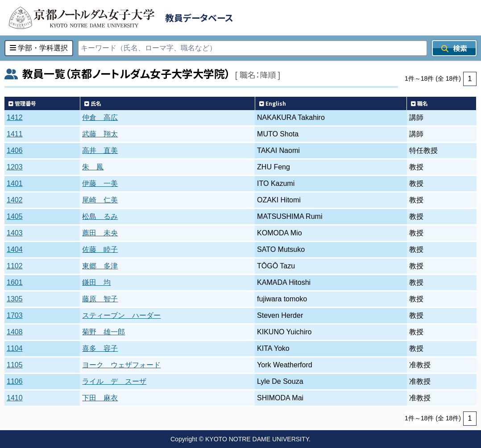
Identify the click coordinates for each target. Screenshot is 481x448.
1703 (15, 315)
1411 (15, 134)
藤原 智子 (100, 299)
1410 (15, 398)
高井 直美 (100, 150)
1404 (15, 249)
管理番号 (22, 103)
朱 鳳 (93, 167)
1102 (15, 266)
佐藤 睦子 (100, 249)
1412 (15, 117)
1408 (15, 332)
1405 (15, 216)
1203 (15, 167)
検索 (454, 48)
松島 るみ (100, 216)
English (273, 103)
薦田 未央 (100, 233)
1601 (15, 282)
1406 (15, 150)
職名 (419, 103)
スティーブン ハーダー (121, 315)
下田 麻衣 (100, 398)
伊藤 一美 (100, 183)
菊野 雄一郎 (104, 332)
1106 (15, 381)
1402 (15, 200)
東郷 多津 (100, 266)
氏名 (93, 103)
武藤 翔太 (100, 134)
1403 (15, 233)
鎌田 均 (96, 282)
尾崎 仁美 (100, 200)
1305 (15, 299)
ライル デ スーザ (114, 381)
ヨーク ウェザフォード (121, 365)
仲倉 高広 (100, 117)
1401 (15, 183)
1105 (15, 365)
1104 (15, 348)
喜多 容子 (100, 348)
